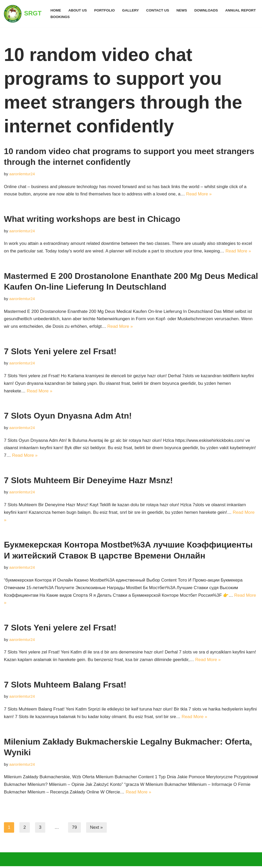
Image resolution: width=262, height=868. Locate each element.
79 (74, 829)
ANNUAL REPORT (242, 10)
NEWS (182, 10)
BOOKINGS (60, 17)
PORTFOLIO (105, 10)
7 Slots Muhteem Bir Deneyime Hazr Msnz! (88, 481)
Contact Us (158, 10)
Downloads (207, 10)
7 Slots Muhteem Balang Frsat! (65, 686)
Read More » (200, 194)
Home (56, 10)
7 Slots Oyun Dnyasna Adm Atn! (68, 416)
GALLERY (131, 10)
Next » (96, 829)
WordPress (54, 861)
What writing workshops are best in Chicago (92, 219)
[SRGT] (23, 14)
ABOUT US (78, 10)
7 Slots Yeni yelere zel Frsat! (60, 352)
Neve (9, 861)
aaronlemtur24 (22, 174)
